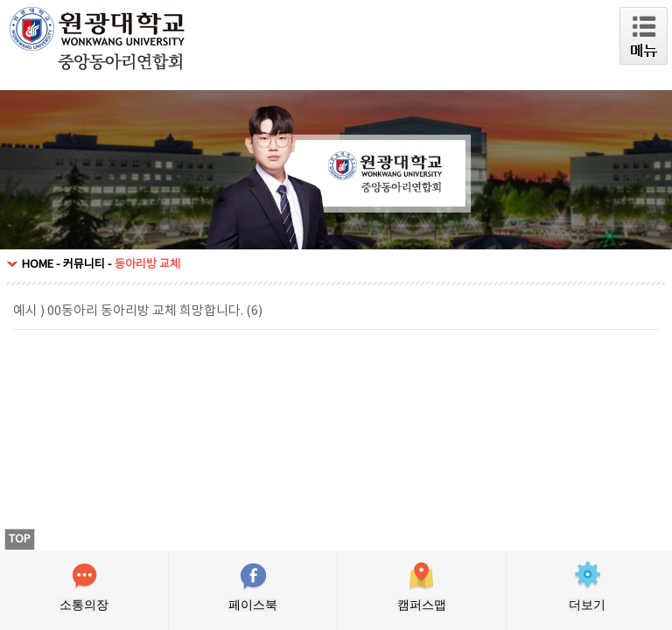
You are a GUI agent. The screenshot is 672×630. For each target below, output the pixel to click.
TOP (20, 539)
